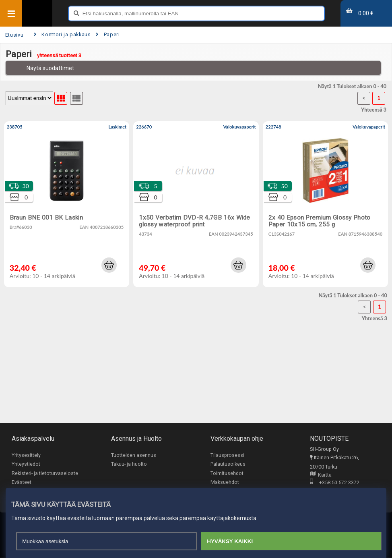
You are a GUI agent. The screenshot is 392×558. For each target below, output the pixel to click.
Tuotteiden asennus (134, 455)
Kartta (321, 475)
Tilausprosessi (227, 455)
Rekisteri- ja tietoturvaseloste (45, 473)
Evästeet (22, 482)
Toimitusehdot (227, 473)
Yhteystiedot (26, 464)
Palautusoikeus (228, 464)
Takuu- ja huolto (129, 464)
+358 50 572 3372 (335, 483)
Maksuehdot (225, 482)
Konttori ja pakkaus (62, 34)
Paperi (108, 34)
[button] (109, 265)
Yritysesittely (26, 455)
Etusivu (14, 35)
